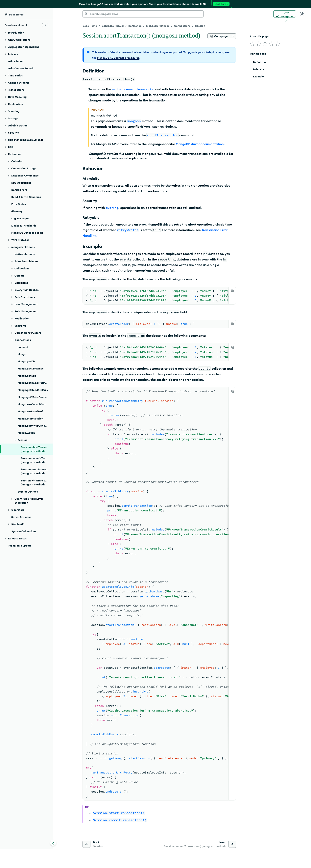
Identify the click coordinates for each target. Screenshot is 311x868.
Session (200, 26)
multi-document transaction (133, 89)
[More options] (233, 36)
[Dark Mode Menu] (302, 14)
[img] (252, 44)
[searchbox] (143, 14)
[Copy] (232, 291)
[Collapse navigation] (53, 843)
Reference (135, 26)
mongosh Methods (158, 26)
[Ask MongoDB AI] (285, 14)
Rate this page (259, 36)
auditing (112, 208)
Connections (182, 26)
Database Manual (113, 26)
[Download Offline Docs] (45, 25)
